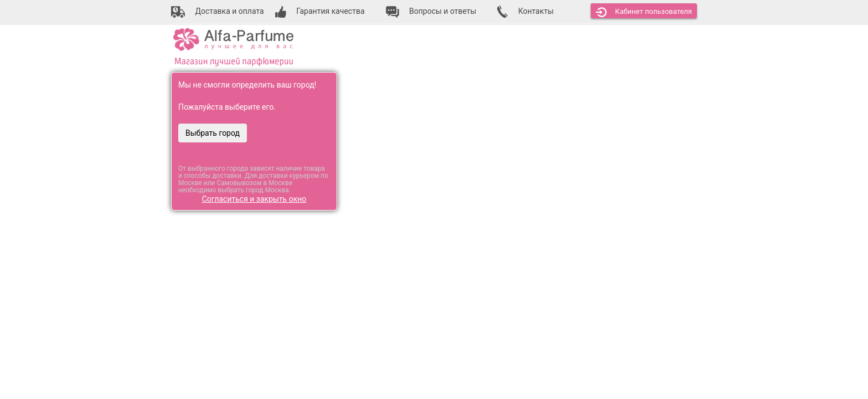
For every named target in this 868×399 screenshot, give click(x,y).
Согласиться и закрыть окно (254, 199)
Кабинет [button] (644, 12)
